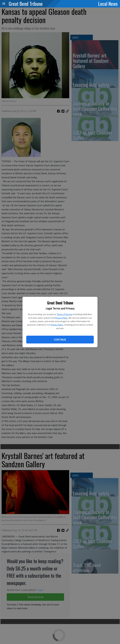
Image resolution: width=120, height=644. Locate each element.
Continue (60, 340)
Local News (108, 4)
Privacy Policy (61, 318)
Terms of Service (65, 314)
